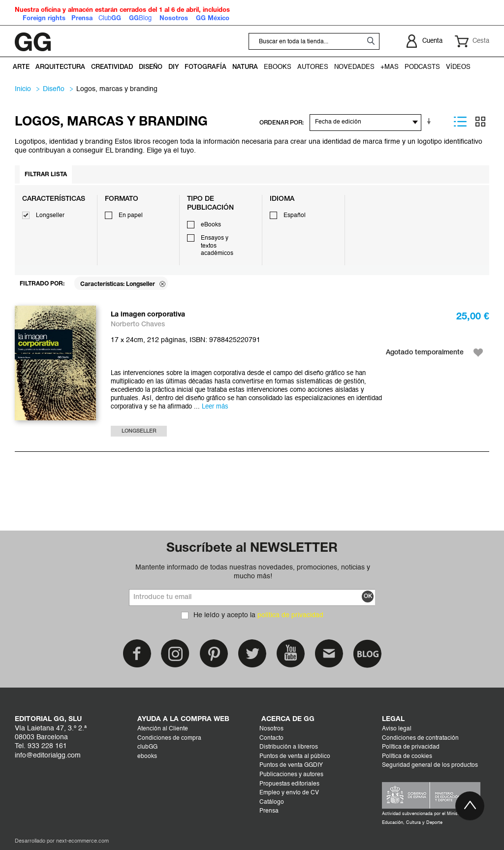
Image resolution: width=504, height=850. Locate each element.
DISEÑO (54, 89)
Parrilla (480, 122)
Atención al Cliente (163, 729)
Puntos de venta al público (295, 756)
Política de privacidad (411, 747)
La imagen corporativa (148, 315)
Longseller (50, 216)
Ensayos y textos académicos (217, 246)
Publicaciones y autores (291, 775)
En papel (131, 216)
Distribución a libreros (289, 747)
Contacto (271, 738)
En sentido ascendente (431, 122)
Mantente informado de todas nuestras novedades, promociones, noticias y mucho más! (253, 572)
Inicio (23, 89)
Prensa (269, 811)
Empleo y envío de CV (289, 793)
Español (295, 216)
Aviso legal (397, 729)
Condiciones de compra (169, 738)
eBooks (211, 225)
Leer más (215, 407)
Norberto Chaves (138, 325)
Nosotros (271, 729)
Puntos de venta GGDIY (291, 765)
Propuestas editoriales (289, 784)
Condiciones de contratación (420, 738)
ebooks (147, 756)
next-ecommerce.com (82, 841)
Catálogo (272, 802)
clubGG (147, 747)
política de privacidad (290, 615)
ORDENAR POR (281, 123)
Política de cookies (407, 756)
